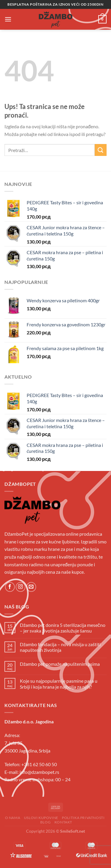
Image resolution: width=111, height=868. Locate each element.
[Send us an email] (31, 587)
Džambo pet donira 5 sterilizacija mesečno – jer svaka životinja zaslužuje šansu (63, 628)
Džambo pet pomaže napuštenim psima (60, 664)
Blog (45, 822)
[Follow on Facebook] (10, 587)
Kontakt (63, 822)
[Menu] (8, 19)
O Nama (13, 818)
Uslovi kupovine (41, 818)
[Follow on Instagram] (21, 587)
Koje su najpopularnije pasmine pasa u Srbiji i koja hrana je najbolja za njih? (59, 684)
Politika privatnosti (83, 818)
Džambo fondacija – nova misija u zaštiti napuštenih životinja (60, 647)
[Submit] (101, 150)
